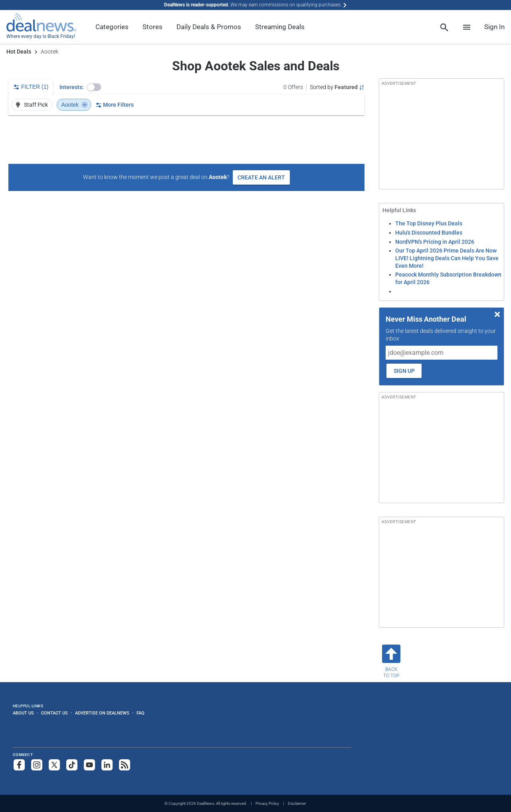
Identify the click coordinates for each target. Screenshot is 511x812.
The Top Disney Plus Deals (429, 223)
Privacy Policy (267, 803)
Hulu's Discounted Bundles (429, 233)
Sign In (494, 27)
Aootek (75, 105)
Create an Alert (261, 177)
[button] (94, 87)
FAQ (141, 713)
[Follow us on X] (54, 765)
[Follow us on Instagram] (37, 765)
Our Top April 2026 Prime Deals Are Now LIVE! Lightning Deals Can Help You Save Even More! (447, 258)
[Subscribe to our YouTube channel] (89, 765)
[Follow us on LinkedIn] (107, 765)
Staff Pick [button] (31, 105)
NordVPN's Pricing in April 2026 (435, 242)
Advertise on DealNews (102, 713)
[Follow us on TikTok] (72, 765)
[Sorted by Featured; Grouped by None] (337, 87)
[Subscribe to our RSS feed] (125, 765)
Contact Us (54, 713)
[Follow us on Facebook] (19, 765)
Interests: (72, 87)
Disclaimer (297, 803)
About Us (23, 713)
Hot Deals (19, 52)
